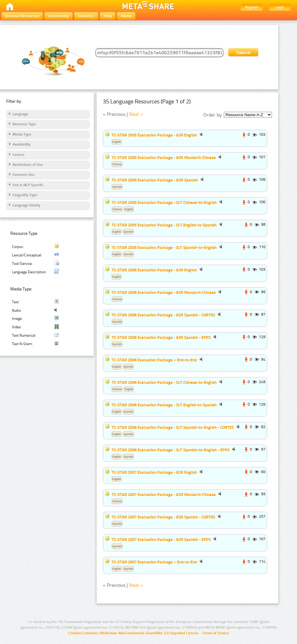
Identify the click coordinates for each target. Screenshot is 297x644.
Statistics (86, 16)
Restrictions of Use (28, 165)
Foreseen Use (23, 175)
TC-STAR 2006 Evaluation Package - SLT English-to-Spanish (164, 405)
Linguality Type (25, 195)
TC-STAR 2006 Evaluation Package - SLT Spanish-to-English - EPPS (171, 450)
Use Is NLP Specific (28, 185)
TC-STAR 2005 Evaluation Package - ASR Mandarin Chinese (164, 157)
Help (108, 16)
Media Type (22, 134)
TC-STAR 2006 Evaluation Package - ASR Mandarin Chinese (164, 292)
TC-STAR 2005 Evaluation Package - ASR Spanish (155, 180)
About (126, 16)
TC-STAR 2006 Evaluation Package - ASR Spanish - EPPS (161, 337)
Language (20, 114)
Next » (136, 114)
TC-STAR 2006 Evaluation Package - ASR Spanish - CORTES (163, 315)
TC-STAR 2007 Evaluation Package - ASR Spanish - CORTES (163, 517)
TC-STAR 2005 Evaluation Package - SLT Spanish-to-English (164, 247)
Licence (18, 155)
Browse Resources (22, 16)
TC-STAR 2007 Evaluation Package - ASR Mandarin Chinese (164, 494)
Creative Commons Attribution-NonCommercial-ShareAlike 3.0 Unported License (133, 633)
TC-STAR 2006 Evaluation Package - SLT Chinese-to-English (164, 382)
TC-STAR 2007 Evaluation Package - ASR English (154, 472)
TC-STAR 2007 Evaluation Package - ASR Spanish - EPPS (161, 539)
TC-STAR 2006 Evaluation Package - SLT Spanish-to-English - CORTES (173, 427)
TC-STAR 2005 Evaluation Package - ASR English (154, 135)
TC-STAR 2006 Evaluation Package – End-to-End (154, 360)
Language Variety (26, 205)
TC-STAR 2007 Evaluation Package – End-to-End (154, 562)
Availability (21, 144)
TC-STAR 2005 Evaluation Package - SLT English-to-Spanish (164, 225)
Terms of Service (216, 633)
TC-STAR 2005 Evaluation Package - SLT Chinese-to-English (164, 202)
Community (58, 16)
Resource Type (24, 124)
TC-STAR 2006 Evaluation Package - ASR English (154, 270)
